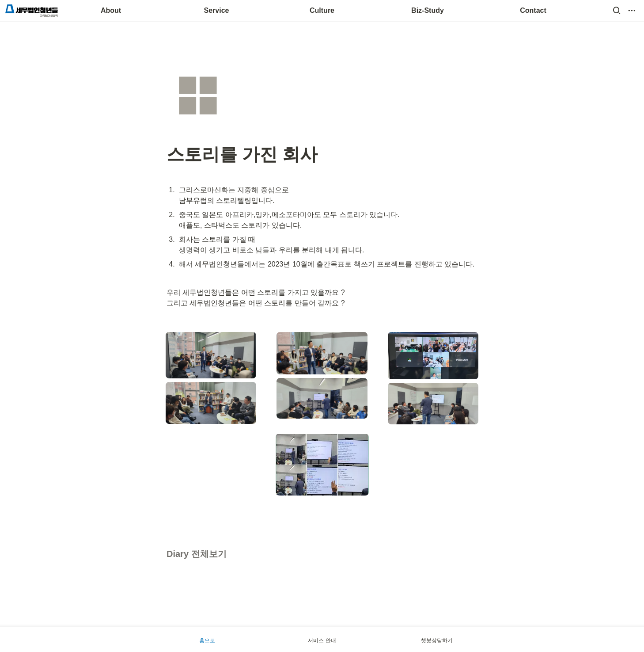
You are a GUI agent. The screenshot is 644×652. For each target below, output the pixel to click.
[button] (617, 11)
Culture (322, 10)
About (111, 10)
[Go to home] (32, 11)
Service (217, 10)
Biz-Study (428, 10)
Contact (533, 10)
